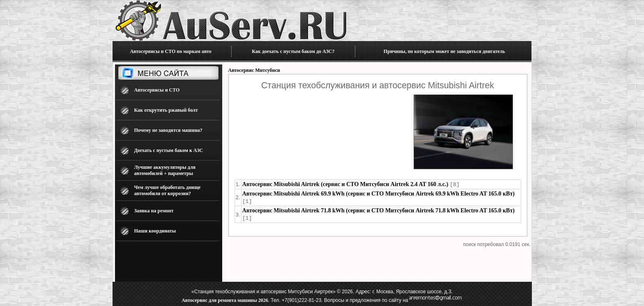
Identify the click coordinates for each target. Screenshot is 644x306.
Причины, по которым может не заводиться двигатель (444, 51)
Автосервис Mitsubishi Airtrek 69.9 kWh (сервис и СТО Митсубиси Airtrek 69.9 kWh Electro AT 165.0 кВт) (378, 193)
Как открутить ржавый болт (166, 110)
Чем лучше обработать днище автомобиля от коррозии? (168, 190)
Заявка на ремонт (154, 211)
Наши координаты (155, 231)
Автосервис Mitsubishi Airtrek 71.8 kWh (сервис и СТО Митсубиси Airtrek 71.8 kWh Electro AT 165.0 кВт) (378, 210)
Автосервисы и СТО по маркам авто (170, 51)
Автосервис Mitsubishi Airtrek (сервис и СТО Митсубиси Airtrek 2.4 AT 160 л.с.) (345, 184)
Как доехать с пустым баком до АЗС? (293, 51)
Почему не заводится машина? (168, 130)
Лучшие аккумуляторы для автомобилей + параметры (165, 170)
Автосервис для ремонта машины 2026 (225, 300)
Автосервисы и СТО (157, 90)
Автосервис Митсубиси (254, 70)
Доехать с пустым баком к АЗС (169, 150)
